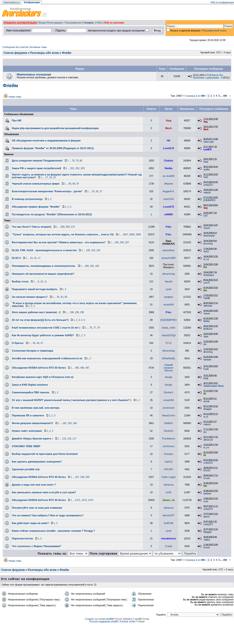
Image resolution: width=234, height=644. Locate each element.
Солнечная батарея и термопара (32, 351)
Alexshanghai (209, 236)
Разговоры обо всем (45, 53)
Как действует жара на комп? (30, 523)
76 (91, 328)
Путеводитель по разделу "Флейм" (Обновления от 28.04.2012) (52, 214)
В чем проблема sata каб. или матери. (36, 408)
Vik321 (206, 252)
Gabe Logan (209, 142)
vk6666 (169, 214)
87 (78, 184)
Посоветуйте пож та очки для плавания (37, 508)
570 (73, 227)
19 (54, 177)
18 (51, 177)
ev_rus (206, 259)
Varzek (169, 281)
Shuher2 (169, 392)
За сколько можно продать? (30, 297)
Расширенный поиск (214, 31)
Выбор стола (20, 281)
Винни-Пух (217, 75)
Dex (205, 267)
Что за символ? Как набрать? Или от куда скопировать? (48, 515)
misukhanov (169, 538)
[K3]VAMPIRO (209, 200)
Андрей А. (169, 191)
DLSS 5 (16, 258)
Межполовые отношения (34, 75)
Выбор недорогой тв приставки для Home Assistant (45, 454)
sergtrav (169, 297)
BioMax (206, 321)
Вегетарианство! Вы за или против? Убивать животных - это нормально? (59, 242)
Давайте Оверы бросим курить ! (32, 438)
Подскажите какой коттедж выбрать (35, 289)
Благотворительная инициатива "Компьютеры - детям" (47, 191)
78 (73, 161)
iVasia (206, 162)
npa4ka (206, 170)
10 (42, 282)
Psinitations (168, 438)
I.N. (205, 394)
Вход (42, 23)
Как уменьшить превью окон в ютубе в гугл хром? (44, 492)
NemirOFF (169, 515)
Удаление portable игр (26, 469)
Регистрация (54, 23)
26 (97, 191)
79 (77, 161)
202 (78, 168)
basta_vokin (169, 328)
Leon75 (206, 283)
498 (225, 96)
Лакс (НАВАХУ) (169, 242)
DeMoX (169, 423)
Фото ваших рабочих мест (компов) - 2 (36, 312)
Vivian (206, 337)
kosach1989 (169, 258)
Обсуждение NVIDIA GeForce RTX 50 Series (39, 368)
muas (206, 501)
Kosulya (169, 454)
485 (77, 368)
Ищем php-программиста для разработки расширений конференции (55, 128)
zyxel (169, 289)
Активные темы (38, 47)
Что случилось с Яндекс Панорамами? (37, 546)
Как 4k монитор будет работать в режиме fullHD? (43, 335)
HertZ (206, 177)
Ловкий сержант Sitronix (168, 368)
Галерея (88, 23)
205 (117, 242)
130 (98, 250)
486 (82, 368)
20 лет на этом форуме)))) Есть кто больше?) (40, 320)
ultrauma (169, 485)
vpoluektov (169, 250)
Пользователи (73, 23)
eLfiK (169, 492)
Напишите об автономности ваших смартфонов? (43, 274)
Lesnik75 (169, 148)
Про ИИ (17, 120)
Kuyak (206, 369)
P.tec (169, 227)
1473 (90, 500)
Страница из (195, 96)
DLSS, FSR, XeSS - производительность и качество (44, 250)
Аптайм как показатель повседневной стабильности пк (47, 358)
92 (62, 297)
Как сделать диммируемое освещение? (37, 462)
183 (70, 423)
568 (62, 227)
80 (81, 161)
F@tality (207, 298)
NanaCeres (169, 415)
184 (75, 423)
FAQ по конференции (222, 2)
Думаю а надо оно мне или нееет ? (34, 485)
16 (35, 258)
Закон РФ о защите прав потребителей (37, 168)
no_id (206, 417)
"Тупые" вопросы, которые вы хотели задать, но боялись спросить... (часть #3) (63, 234)
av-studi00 (169, 176)
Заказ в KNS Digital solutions (30, 385)
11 (45, 282)
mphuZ (169, 462)
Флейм (67, 53)
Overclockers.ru (12, 2)
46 (38, 343)
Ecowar (206, 478)
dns (205, 344)
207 (127, 242)
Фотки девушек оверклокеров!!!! (33, 423)
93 (66, 297)
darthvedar (208, 306)
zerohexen (169, 408)
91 (58, 297)
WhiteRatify (169, 358)
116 (69, 439)
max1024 (169, 199)
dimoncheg (208, 244)
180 (87, 266)
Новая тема (15, 97)
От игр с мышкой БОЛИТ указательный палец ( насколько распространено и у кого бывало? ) (72, 400)
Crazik (169, 546)
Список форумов (15, 53)
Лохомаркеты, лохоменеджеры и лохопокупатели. (44, 266)
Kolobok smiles (128, 622)
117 (75, 439)
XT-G (169, 343)
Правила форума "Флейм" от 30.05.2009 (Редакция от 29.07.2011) (53, 148)
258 (82, 477)
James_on (169, 500)
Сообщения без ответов (15, 47)
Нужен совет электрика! (27, 431)
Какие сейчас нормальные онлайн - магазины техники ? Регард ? (53, 531)
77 (95, 328)
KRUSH (169, 469)
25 (93, 191)
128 (88, 250)
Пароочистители (22, 538)
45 (34, 343)
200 (82, 312)
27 (101, 191)
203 (83, 168)
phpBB (110, 619)
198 (72, 312)
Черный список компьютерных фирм (36, 184)
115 (64, 439)
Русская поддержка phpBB (104, 622)
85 (70, 184)
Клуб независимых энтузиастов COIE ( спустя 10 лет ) (46, 328)
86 (74, 184)
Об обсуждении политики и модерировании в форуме (46, 140)
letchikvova (208, 329)
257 (77, 477)
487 (87, 368)
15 (31, 258)
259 (87, 477)
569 (68, 227)
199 (77, 312)
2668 (132, 235)
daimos (206, 517)
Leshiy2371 (208, 185)
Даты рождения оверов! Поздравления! (37, 161)
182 (97, 266)
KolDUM (169, 523)
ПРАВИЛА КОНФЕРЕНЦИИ (20, 23)
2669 (138, 235)
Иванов (169, 184)
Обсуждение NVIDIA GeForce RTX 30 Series (39, 500)
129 (93, 250)
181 (92, 266)
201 (72, 168)
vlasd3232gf (169, 335)
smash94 (169, 305)
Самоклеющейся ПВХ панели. (31, 392)
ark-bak (206, 401)
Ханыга (207, 228)
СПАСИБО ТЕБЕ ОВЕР (26, 446)
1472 (84, 500)
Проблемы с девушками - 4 (207, 78)
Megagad (207, 409)
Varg (169, 120)
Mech (169, 128)
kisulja (169, 377)
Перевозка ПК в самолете (28, 415)
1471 (78, 500)
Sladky (169, 168)
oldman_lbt (208, 440)
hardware (207, 360)
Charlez (169, 161)
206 (122, 242)
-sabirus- (207, 540)
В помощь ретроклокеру (27, 199)
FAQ (99, 23)
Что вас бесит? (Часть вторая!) (32, 227)
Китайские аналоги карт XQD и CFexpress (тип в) (43, 377)
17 (47, 177)
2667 (125, 235)
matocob (207, 193)
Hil (169, 140)
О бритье (18, 343)
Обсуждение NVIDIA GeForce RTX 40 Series (39, 477)
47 (42, 343)
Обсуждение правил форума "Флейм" (36, 207)
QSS (205, 216)
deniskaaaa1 (209, 275)
